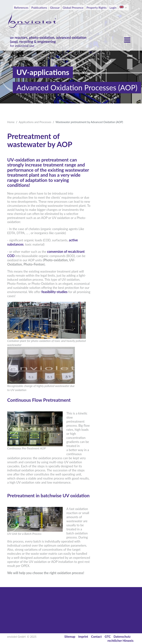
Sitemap (70, 637)
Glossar (55, 7)
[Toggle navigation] (127, 14)
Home (11, 122)
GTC (108, 637)
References (21, 7)
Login (113, 7)
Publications (39, 7)
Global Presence (73, 7)
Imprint (83, 637)
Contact (96, 637)
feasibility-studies (54, 292)
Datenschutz (122, 637)
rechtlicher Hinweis (120, 641)
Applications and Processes (35, 122)
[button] (126, 8)
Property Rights (97, 7)
